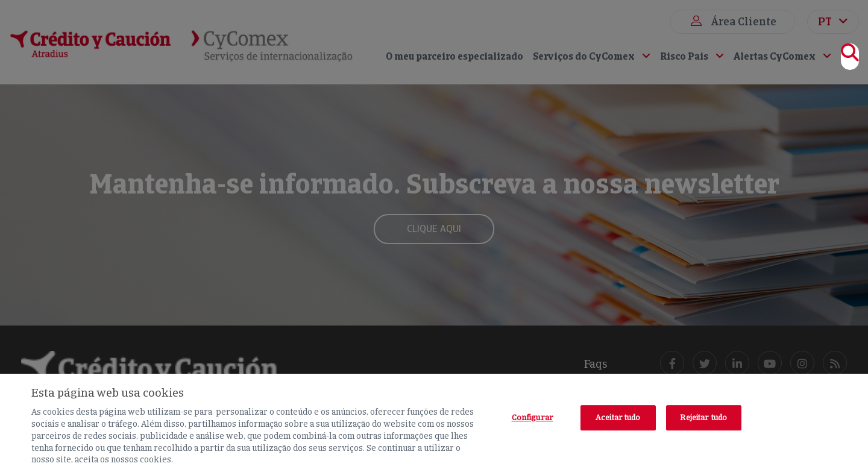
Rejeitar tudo (703, 417)
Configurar (533, 417)
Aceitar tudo (618, 417)
